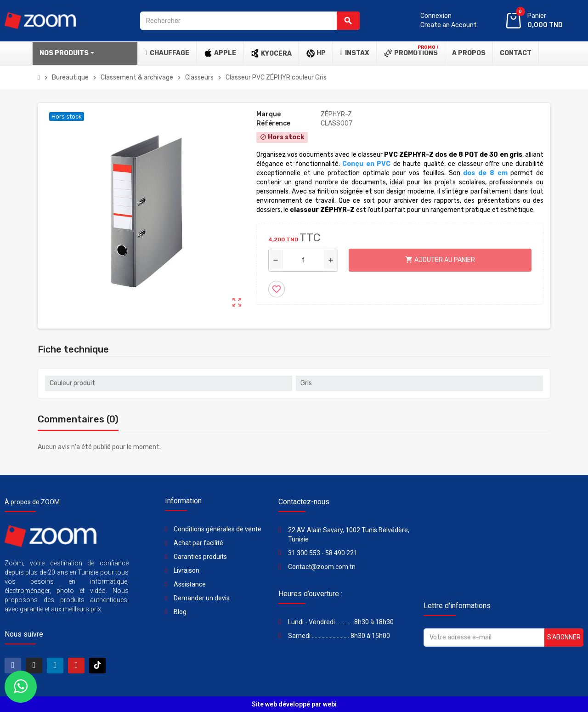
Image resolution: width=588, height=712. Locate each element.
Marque (269, 114)
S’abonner (564, 637)
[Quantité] (303, 260)
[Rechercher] (250, 21)
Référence (273, 123)
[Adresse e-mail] (484, 638)
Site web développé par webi (294, 704)
